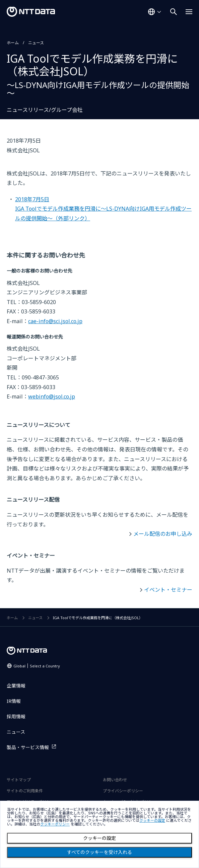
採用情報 (16, 716)
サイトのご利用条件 (25, 791)
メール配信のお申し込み (163, 534)
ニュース (36, 43)
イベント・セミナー (168, 590)
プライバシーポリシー (123, 791)
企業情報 (16, 686)
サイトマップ (19, 780)
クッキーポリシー (55, 824)
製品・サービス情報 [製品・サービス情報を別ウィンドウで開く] (28, 747)
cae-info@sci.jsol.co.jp (55, 321)
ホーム (13, 43)
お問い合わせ (115, 780)
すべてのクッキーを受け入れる (99, 852)
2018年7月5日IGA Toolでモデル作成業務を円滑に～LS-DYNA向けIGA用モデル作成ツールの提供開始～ (103, 209)
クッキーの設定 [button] (152, 821)
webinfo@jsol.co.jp (52, 396)
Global (37, 666)
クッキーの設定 (99, 838)
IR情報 (14, 701)
